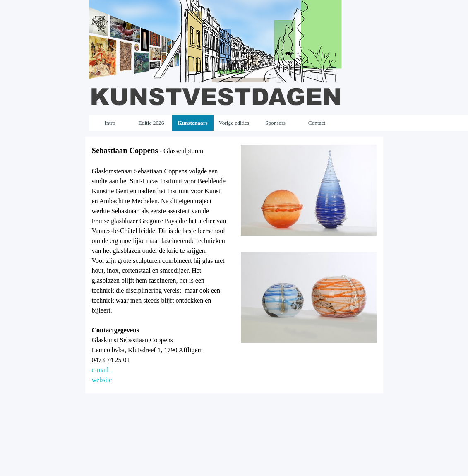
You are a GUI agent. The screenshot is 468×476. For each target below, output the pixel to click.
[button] (309, 145)
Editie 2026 (151, 123)
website (102, 380)
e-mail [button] (100, 370)
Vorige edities (234, 123)
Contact (317, 123)
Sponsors (275, 123)
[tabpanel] (160, 265)
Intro (110, 123)
